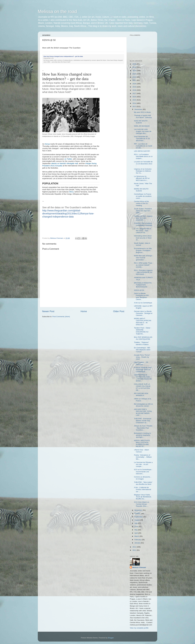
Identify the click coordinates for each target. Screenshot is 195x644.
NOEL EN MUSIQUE (142, 126)
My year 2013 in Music (142, 112)
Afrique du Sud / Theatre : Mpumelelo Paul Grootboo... (143, 428)
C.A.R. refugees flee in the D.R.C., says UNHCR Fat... (143, 231)
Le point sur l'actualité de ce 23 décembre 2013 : (143, 164)
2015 (135, 100)
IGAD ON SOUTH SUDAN (141, 122)
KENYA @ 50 (139, 290)
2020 (135, 84)
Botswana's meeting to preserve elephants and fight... (142, 435)
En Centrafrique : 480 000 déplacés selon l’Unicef (142, 350)
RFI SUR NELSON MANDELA (141, 394)
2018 (135, 90)
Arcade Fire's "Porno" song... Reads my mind (142, 357)
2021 (135, 80)
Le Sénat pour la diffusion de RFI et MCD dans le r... (142, 178)
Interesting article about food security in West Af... (143, 238)
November (139, 510)
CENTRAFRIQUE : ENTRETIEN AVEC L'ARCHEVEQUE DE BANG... (143, 378)
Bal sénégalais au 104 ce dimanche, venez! (143, 405)
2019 (135, 87)
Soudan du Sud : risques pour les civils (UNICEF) (143, 218)
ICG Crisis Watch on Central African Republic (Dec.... (142, 504)
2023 (135, 74)
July (136, 523)
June (136, 527)
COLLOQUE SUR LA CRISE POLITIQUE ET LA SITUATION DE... (142, 387)
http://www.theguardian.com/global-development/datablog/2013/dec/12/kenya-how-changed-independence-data (68, 214)
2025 (135, 67)
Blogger (111, 638)
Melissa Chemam (139, 567)
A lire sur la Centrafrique (143, 303)
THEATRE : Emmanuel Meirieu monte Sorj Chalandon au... (143, 421)
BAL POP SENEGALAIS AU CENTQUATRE (143, 338)
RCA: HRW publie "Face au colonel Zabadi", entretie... (143, 265)
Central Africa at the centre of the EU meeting (141, 203)
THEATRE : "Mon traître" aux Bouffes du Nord (143, 483)
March (137, 536)
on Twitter (68, 159)
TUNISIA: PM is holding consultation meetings (143, 224)
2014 (135, 103)
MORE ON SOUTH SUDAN (141, 190)
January (138, 543)
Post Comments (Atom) (61, 317)
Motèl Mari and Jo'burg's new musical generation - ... (143, 258)
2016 (135, 97)
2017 (135, 93)
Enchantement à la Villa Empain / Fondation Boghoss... (143, 250)
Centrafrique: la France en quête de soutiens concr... (143, 196)
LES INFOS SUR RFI (142, 151)
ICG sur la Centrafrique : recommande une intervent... (143, 472)
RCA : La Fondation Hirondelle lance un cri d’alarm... (143, 156)
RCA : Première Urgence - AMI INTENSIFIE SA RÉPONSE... (143, 272)
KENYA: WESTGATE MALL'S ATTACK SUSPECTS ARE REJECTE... (142, 444)
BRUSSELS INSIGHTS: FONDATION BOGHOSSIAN (143, 285)
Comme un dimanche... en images (143, 478)
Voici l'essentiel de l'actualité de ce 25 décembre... (142, 139)
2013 (135, 107)
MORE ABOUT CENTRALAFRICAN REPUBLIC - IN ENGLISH (143, 322)
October (138, 513)
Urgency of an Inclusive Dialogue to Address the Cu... (143, 171)
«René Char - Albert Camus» (141, 451)
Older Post (119, 311)
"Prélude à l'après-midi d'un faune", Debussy (143, 116)
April (136, 533)
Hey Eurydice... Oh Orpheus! (141, 363)
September (139, 517)
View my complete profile (139, 628)
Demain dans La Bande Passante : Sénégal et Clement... (143, 313)
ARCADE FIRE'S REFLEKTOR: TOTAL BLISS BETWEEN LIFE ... (143, 412)
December (139, 109)
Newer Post (48, 311)
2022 (135, 77)
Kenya (47, 144)
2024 (135, 70)
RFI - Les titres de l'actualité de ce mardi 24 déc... (143, 146)
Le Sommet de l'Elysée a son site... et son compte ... (143, 464)
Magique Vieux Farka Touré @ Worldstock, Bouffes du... (143, 497)
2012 (135, 547)
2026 (135, 64)
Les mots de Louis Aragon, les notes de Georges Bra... (143, 131)
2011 (135, 550)
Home (84, 311)
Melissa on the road (57, 11)
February (138, 540)
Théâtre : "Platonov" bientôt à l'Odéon (142, 343)
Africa (71, 192)
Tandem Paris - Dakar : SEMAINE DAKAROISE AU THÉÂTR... (143, 331)
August (137, 520)
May (136, 530)
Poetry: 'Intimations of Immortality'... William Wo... (143, 457)
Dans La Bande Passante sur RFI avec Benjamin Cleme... (141, 296)
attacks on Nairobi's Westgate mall (65, 163)
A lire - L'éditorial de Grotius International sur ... (143, 489)
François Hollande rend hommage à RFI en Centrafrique (143, 370)
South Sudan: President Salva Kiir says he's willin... (143, 211)
